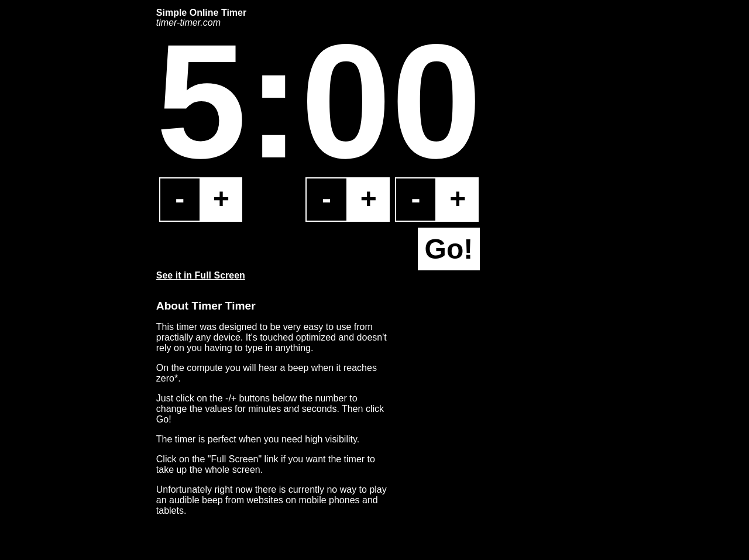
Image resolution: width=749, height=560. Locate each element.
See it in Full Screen (201, 275)
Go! (449, 249)
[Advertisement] (92, 183)
